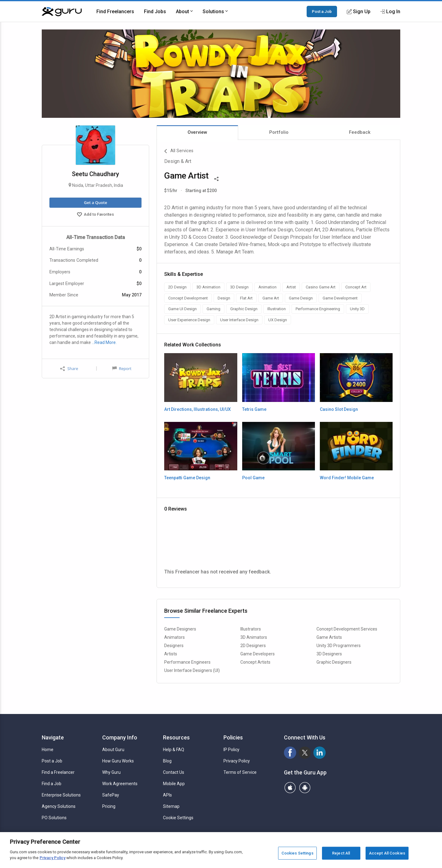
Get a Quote (95, 203)
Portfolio (279, 132)
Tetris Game (254, 409)
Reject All (341, 853)
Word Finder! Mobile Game (347, 478)
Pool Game (253, 478)
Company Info (120, 737)
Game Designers (180, 629)
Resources (176, 737)
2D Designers (253, 646)
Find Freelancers (115, 12)
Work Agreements (120, 784)
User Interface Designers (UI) (192, 670)
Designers (174, 646)
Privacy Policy (237, 761)
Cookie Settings (178, 818)
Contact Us (174, 772)
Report (122, 368)
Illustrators (251, 629)
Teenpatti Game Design (187, 478)
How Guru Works (118, 761)
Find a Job (52, 784)
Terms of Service (240, 772)
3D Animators (254, 637)
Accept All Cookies (387, 853)
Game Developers (258, 654)
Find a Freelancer (58, 772)
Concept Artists (255, 662)
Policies (233, 737)
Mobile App (174, 784)
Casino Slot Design (339, 409)
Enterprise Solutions (61, 795)
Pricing (109, 806)
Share (69, 369)
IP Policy (231, 750)
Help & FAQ (174, 750)
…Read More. (104, 342)
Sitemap (171, 806)
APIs (167, 795)
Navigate (53, 737)
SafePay (111, 795)
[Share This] (216, 178)
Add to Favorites (95, 215)
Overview (197, 132)
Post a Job (322, 11)
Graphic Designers (334, 662)
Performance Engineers (187, 662)
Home (48, 750)
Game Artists (329, 637)
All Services (179, 151)
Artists (171, 654)
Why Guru (111, 772)
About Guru (113, 750)
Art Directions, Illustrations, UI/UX (198, 409)
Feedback (360, 132)
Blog (167, 761)
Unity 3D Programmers (339, 646)
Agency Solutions (59, 806)
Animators (174, 637)
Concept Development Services (347, 629)
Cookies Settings (297, 853)
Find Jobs (155, 12)
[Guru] (62, 12)
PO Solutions (54, 818)
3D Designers (329, 654)
